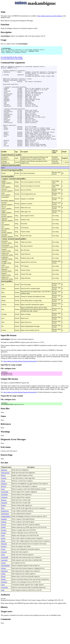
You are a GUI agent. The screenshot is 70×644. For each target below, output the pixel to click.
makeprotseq (5, 533)
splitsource (5, 590)
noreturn (4, 549)
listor (3, 528)
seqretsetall (5, 577)
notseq (3, 558)
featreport (4, 522)
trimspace (4, 601)
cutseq (3, 500)
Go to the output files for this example (12, 60)
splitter (3, 593)
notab (3, 555)
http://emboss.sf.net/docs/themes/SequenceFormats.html (20, 379)
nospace (4, 552)
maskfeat (4, 538)
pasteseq (4, 566)
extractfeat (5, 514)
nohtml (4, 547)
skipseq (4, 588)
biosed (3, 495)
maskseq (4, 541)
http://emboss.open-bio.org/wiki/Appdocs (50, 16)
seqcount (4, 571)
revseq (3, 569)
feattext (4, 525)
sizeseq (4, 582)
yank (3, 610)
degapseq (4, 503)
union (3, 604)
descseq (4, 506)
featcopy (4, 519)
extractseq (4, 517)
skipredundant (6, 585)
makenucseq (5, 530)
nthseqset (4, 563)
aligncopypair (5, 492)
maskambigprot (6, 536)
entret (3, 508)
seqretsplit (4, 579)
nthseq (3, 560)
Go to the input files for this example (11, 59)
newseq (4, 544)
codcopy (4, 498)
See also (4, 482)
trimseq (4, 599)
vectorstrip (5, 607)
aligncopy (4, 489)
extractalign (5, 511)
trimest (3, 596)
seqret (3, 574)
